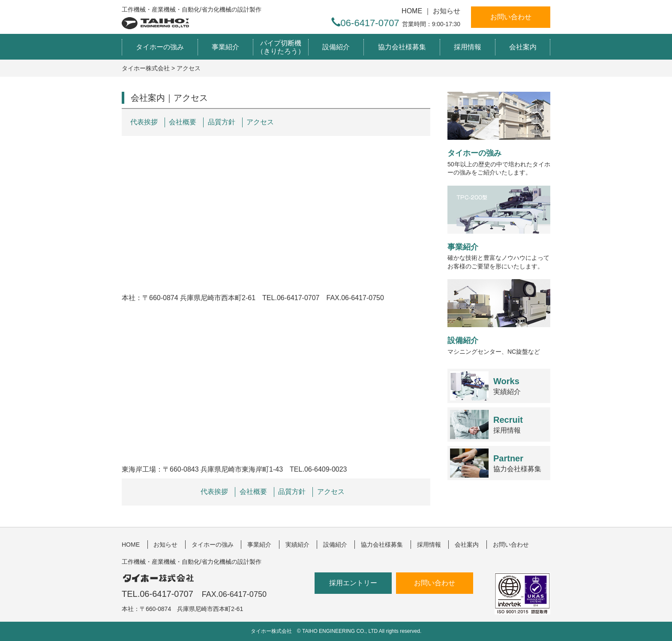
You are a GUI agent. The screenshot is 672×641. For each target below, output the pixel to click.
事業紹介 (225, 47)
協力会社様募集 (402, 47)
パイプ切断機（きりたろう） (281, 47)
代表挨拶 (144, 122)
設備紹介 (336, 47)
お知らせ (447, 11)
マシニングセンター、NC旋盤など (499, 317)
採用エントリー (353, 583)
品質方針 (222, 122)
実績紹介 (507, 386)
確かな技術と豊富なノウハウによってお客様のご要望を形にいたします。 (499, 228)
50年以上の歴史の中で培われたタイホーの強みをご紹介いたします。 (499, 134)
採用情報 (468, 47)
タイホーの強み (160, 47)
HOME (412, 11)
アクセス (260, 122)
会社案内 (523, 47)
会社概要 (183, 122)
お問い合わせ (511, 17)
